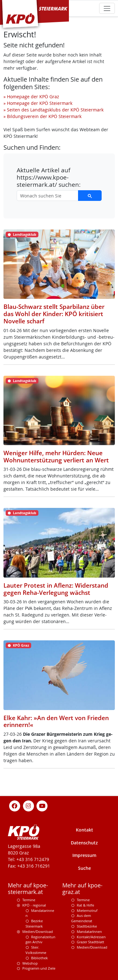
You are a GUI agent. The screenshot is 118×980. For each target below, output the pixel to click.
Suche (84, 868)
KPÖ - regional (34, 905)
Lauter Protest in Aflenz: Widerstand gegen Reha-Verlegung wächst (56, 589)
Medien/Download (38, 932)
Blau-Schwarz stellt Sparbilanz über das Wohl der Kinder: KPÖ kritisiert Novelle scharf (54, 314)
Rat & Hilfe (85, 905)
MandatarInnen (89, 932)
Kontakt (84, 830)
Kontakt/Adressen (91, 937)
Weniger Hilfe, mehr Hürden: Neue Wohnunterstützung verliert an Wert (56, 457)
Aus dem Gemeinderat (82, 918)
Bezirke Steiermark (34, 923)
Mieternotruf (87, 910)
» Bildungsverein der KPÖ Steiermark (42, 116)
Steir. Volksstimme (36, 950)
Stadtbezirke (87, 926)
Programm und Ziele (39, 968)
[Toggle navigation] (107, 8)
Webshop (30, 963)
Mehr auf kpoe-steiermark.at (28, 889)
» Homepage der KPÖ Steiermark (38, 103)
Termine (29, 900)
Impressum (84, 855)
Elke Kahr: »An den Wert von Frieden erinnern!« (56, 722)
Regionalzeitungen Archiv (40, 940)
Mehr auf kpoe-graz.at (82, 889)
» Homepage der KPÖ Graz (31, 97)
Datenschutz (84, 843)
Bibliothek (39, 958)
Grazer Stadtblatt (90, 942)
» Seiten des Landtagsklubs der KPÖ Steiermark (53, 110)
